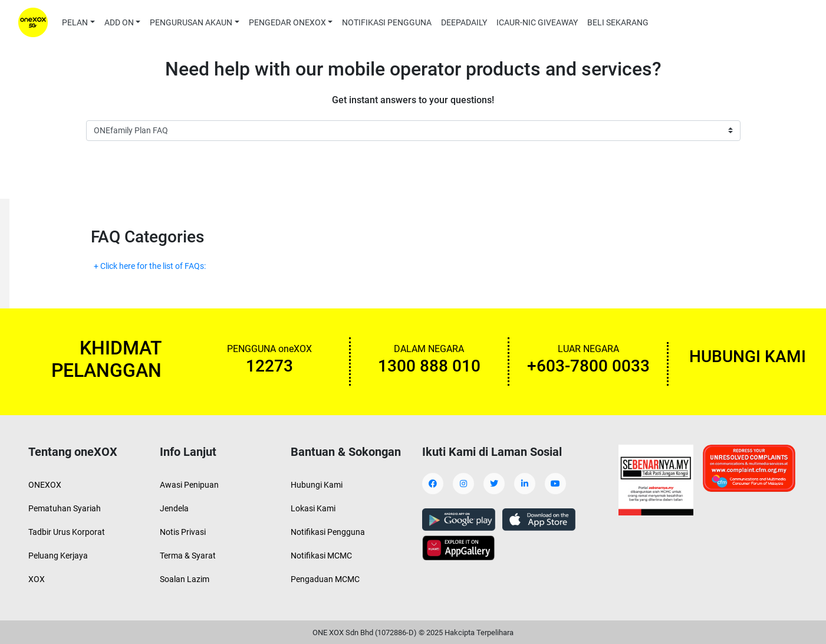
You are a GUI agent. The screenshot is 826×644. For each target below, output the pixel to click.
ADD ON (119, 22)
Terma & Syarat (188, 556)
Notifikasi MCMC (321, 556)
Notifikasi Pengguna (328, 532)
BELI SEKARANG (618, 22)
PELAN (75, 22)
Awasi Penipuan (189, 485)
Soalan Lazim (185, 579)
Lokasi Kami (313, 508)
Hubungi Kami (317, 485)
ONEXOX (45, 485)
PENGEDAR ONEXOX (287, 22)
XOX (37, 579)
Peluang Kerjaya (58, 556)
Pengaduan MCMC (325, 579)
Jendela (174, 508)
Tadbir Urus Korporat (67, 532)
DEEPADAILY (464, 22)
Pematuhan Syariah (65, 508)
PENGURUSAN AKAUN (191, 22)
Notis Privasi (183, 532)
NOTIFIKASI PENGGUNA (387, 22)
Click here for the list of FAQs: (154, 266)
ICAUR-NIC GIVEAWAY (537, 22)
